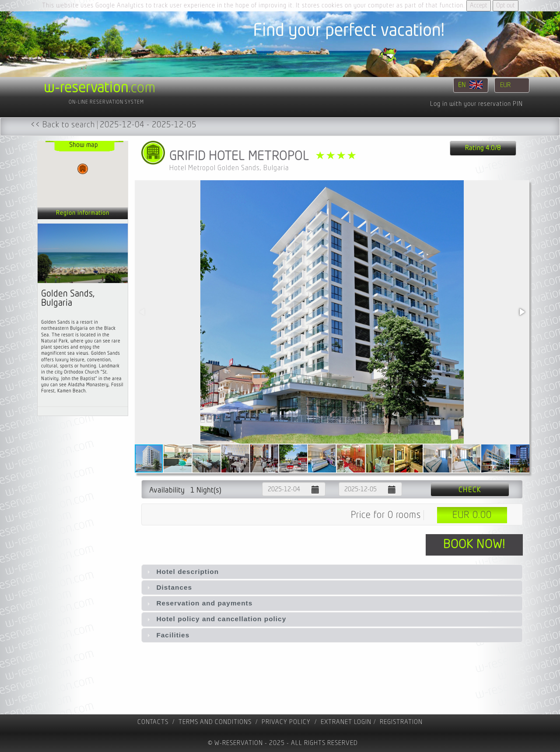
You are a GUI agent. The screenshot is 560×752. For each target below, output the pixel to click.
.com (100, 88)
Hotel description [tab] (182, 572)
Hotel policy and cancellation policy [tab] (215, 619)
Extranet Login (346, 722)
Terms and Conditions (215, 722)
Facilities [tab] (167, 635)
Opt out (506, 5)
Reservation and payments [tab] (199, 603)
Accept (479, 5)
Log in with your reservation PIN (476, 104)
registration (401, 722)
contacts (153, 722)
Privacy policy (286, 722)
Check (470, 490)
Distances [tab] (168, 587)
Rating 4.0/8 (483, 148)
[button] (521, 312)
